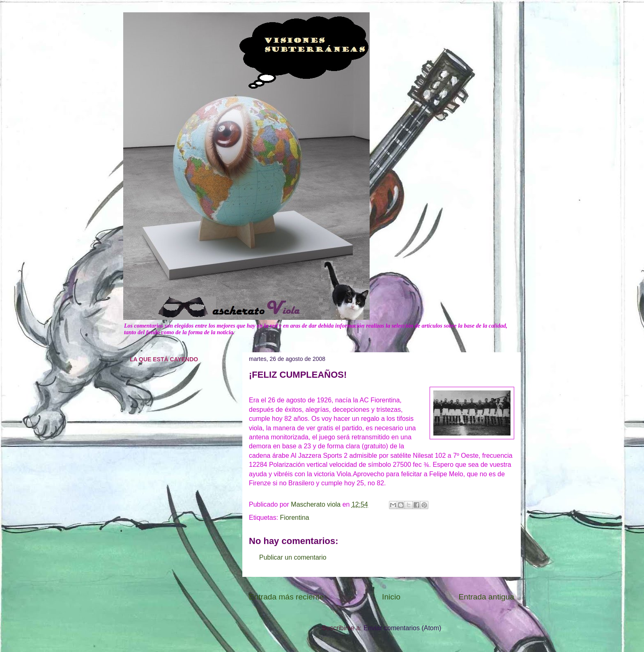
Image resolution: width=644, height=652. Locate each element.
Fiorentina (295, 518)
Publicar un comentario (293, 557)
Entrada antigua (486, 597)
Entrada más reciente (286, 597)
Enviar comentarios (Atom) (402, 628)
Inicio (391, 597)
